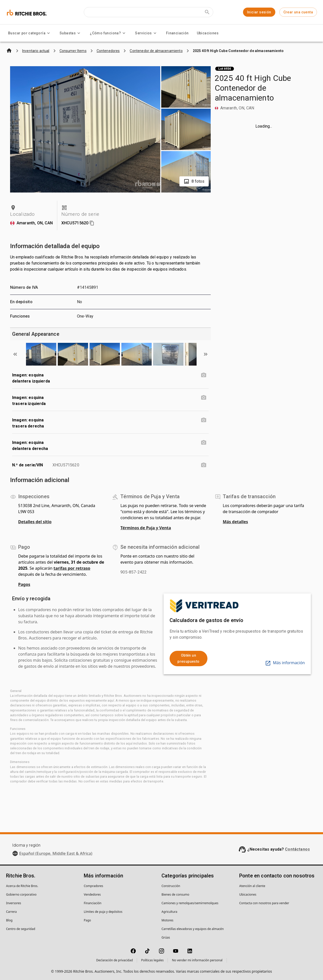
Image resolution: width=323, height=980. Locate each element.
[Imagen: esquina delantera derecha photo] (204, 443)
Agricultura (169, 912)
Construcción (171, 886)
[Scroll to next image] (206, 354)
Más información (285, 663)
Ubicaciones (208, 33)
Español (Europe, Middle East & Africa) (56, 853)
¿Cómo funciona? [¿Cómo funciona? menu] (108, 33)
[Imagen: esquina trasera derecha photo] (204, 420)
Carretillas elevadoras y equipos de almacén (193, 929)
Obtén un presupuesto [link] (188, 659)
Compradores (93, 886)
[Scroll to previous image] (15, 354)
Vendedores (92, 894)
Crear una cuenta (298, 12)
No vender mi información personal (197, 960)
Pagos (24, 584)
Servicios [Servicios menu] (146, 33)
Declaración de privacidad (114, 960)
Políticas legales (152, 960)
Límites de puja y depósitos (103, 912)
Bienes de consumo (175, 894)
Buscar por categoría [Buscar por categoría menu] (30, 33)
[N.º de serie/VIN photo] (204, 465)
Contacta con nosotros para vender (264, 903)
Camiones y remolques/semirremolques (190, 903)
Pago (87, 920)
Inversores (14, 903)
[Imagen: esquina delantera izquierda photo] (204, 375)
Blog (9, 920)
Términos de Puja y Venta (146, 528)
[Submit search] (207, 12)
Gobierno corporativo (21, 894)
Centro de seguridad (21, 929)
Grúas (166, 937)
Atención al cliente (252, 886)
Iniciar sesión (259, 12)
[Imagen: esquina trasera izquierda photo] (204, 398)
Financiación (177, 33)
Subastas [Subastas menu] (71, 33)
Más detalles (235, 522)
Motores (167, 920)
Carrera (11, 912)
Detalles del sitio (35, 522)
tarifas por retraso (72, 568)
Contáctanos (297, 849)
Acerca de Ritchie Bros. (22, 886)
